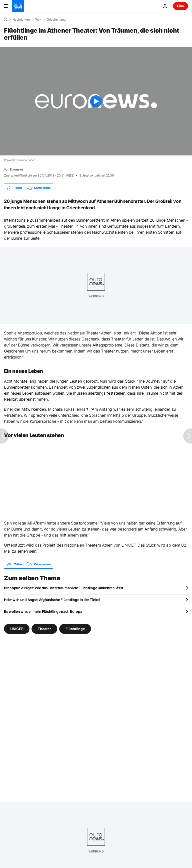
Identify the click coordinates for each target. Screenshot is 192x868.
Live (180, 6)
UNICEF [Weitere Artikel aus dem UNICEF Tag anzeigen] (17, 629)
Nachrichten (21, 20)
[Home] (5, 19)
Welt (38, 20)
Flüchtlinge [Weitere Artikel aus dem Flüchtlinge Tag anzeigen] (75, 629)
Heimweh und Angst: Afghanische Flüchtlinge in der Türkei (52, 600)
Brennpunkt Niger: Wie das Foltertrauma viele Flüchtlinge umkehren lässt (64, 588)
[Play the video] (96, 101)
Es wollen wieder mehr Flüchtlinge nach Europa (43, 611)
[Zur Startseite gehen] (18, 6)
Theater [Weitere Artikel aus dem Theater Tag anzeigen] (44, 629)
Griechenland (56, 20)
